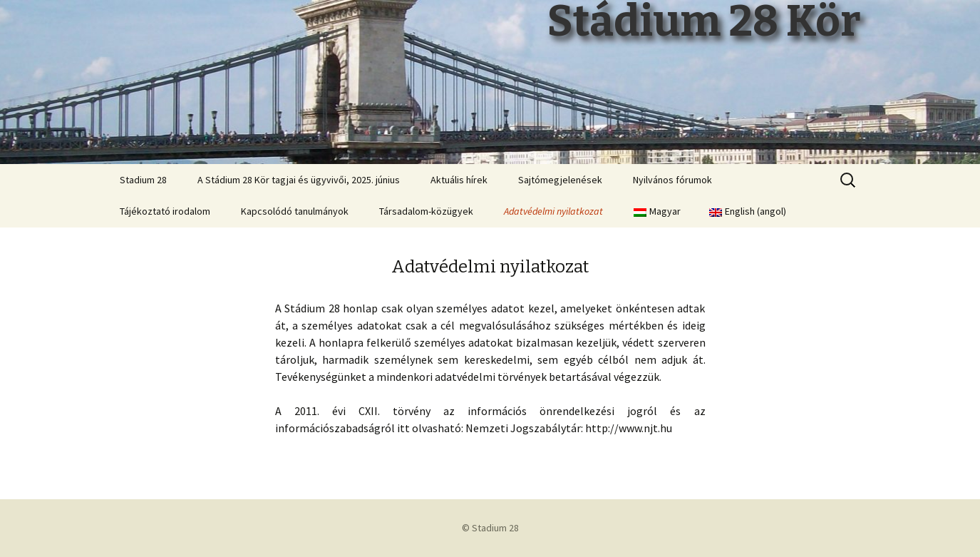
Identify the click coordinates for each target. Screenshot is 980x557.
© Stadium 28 (490, 528)
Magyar (657, 211)
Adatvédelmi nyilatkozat (553, 211)
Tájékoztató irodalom (165, 211)
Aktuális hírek (459, 180)
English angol (748, 211)
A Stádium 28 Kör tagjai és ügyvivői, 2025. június (299, 180)
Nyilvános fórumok (672, 180)
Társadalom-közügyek (426, 211)
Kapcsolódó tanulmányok (295, 211)
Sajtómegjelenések (560, 180)
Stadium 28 (143, 180)
